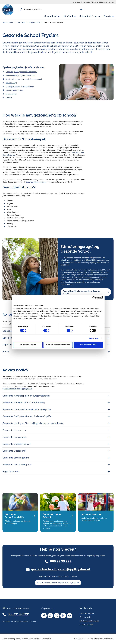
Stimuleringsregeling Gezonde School (21, 75)
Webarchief (47, 639)
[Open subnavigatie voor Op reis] (113, 16)
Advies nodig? (11, 83)
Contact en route (87, 624)
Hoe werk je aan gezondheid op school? (21, 72)
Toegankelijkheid (22, 639)
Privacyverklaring (9, 639)
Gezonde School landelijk (14, 516)
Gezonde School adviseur (36, 182)
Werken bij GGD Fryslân (99, 2)
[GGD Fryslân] (8, 10)
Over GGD (77, 2)
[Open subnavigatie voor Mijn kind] (75, 16)
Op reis (107, 16)
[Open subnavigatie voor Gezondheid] (59, 16)
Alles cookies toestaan (88, 345)
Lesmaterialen (11, 94)
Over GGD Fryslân (87, 613)
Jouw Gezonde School (14, 90)
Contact (111, 2)
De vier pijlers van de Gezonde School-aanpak (24, 79)
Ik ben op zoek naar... (33, 9)
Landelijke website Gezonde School (20, 86)
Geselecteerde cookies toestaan (58, 345)
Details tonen (94, 338)
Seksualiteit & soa (88, 16)
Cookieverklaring (35, 639)
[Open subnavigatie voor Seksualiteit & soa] (99, 16)
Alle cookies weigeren (28, 345)
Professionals (86, 2)
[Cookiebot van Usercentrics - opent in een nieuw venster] (94, 298)
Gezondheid (50, 16)
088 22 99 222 (61, 562)
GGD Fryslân (8, 22)
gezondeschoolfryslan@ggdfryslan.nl (17, 389)
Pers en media (85, 617)
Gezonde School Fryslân (54, 22)
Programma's (34, 22)
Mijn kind (68, 16)
